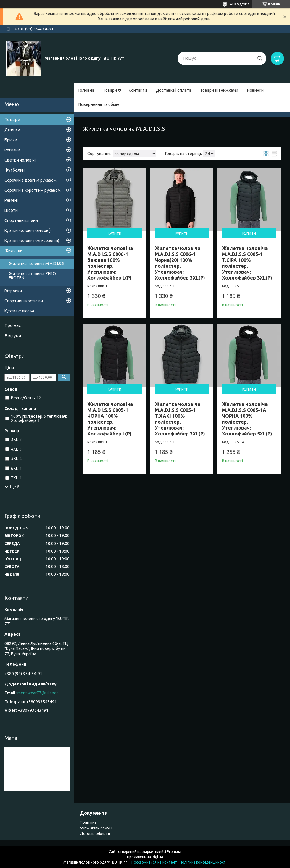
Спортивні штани (21, 220)
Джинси (12, 130)
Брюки (11, 140)
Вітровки (13, 291)
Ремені (11, 200)
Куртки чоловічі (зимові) (28, 230)
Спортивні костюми (24, 301)
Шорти (11, 210)
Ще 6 (15, 487)
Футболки (14, 170)
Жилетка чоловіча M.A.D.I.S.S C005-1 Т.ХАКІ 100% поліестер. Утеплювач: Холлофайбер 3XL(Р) (180, 419)
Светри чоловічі (20, 160)
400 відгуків (240, 4)
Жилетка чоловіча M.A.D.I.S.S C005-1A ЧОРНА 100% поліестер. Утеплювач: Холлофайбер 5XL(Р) (247, 419)
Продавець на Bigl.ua (145, 857)
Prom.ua (174, 852)
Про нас (13, 325)
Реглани (12, 150)
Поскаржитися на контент (154, 862)
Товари (110, 90)
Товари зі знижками (219, 90)
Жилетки (13, 251)
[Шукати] (260, 58)
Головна (86, 90)
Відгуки (13, 336)
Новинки (255, 90)
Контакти (138, 90)
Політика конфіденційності (203, 862)
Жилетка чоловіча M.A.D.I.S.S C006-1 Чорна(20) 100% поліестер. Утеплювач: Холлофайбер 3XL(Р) (180, 263)
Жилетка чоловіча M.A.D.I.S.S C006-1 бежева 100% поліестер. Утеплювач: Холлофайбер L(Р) (110, 263)
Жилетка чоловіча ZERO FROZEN (32, 276)
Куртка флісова (19, 311)
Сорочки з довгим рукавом (30, 180)
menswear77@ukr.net (38, 693)
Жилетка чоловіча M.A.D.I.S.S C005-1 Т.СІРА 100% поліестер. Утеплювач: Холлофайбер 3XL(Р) (247, 263)
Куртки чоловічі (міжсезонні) (32, 241)
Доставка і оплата (174, 90)
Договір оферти (95, 833)
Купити (115, 233)
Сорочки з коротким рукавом (33, 190)
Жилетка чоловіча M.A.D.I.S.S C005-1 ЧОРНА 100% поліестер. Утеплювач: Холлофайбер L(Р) (110, 419)
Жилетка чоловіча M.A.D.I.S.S (37, 264)
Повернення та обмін (99, 104)
